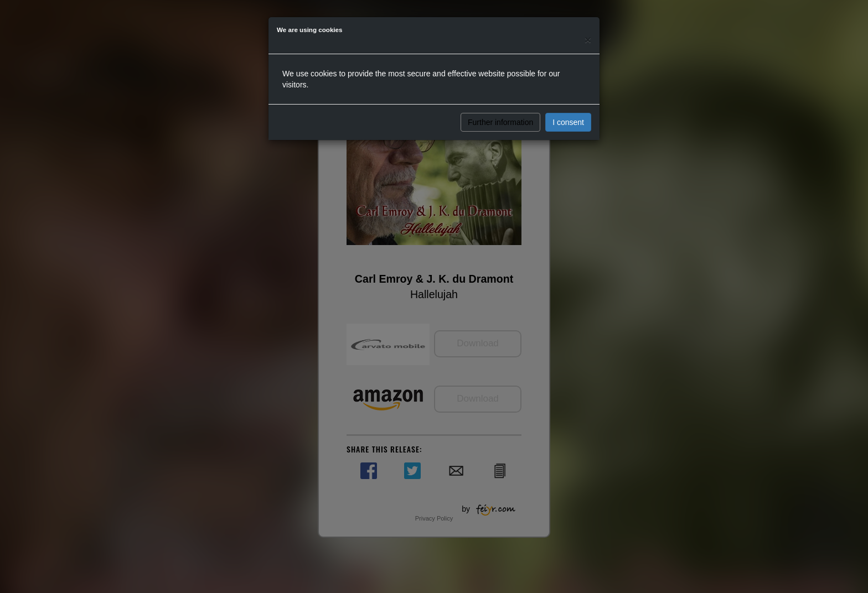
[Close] (588, 40)
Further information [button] (500, 122)
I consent (568, 122)
